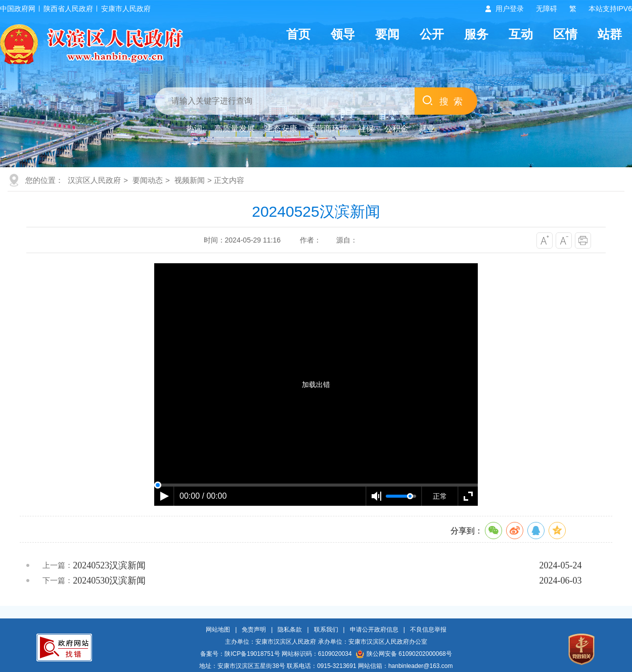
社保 (366, 129)
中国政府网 (18, 9)
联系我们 (326, 630)
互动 (521, 34)
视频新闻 (190, 180)
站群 (610, 34)
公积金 (396, 129)
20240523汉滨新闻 (109, 565)
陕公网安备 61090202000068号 (404, 654)
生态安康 (281, 129)
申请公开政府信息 (374, 630)
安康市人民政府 (126, 9)
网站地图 (218, 630)
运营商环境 (328, 129)
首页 (298, 34)
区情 (565, 34)
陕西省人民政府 (68, 9)
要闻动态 (148, 180)
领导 (343, 34)
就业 (427, 129)
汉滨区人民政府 (94, 180)
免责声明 (254, 630)
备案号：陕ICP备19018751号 (240, 654)
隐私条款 (290, 630)
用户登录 (510, 9)
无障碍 (547, 9)
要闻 (387, 34)
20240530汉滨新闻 (109, 581)
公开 (432, 34)
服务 (476, 34)
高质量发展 (235, 129)
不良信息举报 (428, 630)
